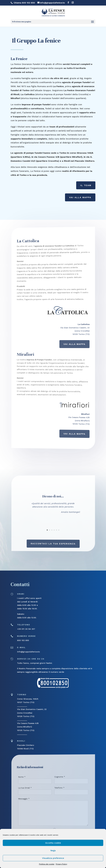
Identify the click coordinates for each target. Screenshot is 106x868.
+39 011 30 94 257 (26, 629)
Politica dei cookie (47, 864)
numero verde (26, 636)
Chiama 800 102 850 (24, 3)
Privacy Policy (61, 864)
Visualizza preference (53, 858)
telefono (24, 625)
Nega (53, 851)
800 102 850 (23, 640)
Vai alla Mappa (80, 197)
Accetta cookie (53, 843)
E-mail (21, 647)
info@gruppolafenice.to (29, 652)
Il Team (86, 185)
